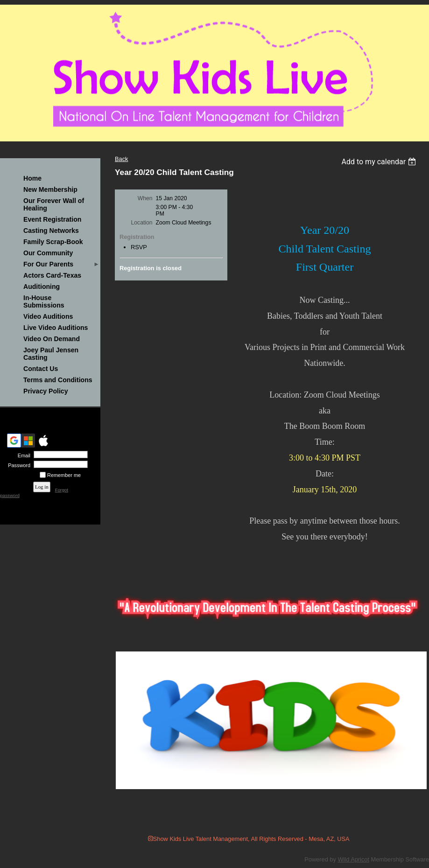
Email (22, 455)
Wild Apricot (353, 859)
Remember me (64, 475)
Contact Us (41, 369)
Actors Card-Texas (52, 275)
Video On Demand (52, 339)
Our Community (48, 253)
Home (32, 178)
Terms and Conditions (58, 380)
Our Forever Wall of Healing (54, 204)
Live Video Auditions (56, 328)
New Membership (50, 189)
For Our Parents (48, 264)
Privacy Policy (46, 391)
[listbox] (380, 162)
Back (121, 159)
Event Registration (52, 219)
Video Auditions (48, 316)
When (145, 198)
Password (18, 465)
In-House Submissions (44, 301)
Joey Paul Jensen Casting (51, 354)
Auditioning (42, 287)
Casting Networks (51, 231)
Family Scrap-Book (53, 242)
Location (142, 223)
